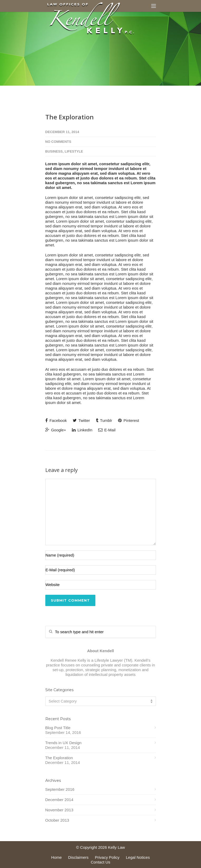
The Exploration (70, 117)
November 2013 (59, 810)
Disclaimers (79, 857)
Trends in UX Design (63, 743)
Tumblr (104, 420)
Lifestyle (74, 151)
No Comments (58, 142)
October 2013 (57, 820)
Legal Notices (138, 857)
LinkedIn (82, 430)
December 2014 (59, 800)
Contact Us (100, 862)
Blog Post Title (58, 728)
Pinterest (129, 420)
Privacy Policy (107, 857)
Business (54, 151)
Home (56, 857)
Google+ (56, 430)
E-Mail (107, 430)
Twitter (81, 420)
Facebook (56, 420)
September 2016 (60, 789)
